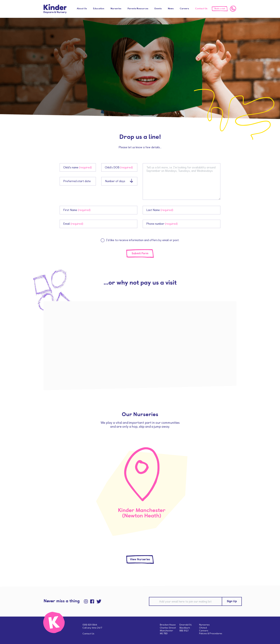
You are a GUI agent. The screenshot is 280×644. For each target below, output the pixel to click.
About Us (82, 9)
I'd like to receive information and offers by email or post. (143, 240)
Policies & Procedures (211, 633)
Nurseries (116, 9)
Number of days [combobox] (115, 181)
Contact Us (201, 9)
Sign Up (232, 601)
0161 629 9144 (90, 625)
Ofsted (203, 628)
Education (99, 9)
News (171, 9)
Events (158, 9)
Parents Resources (138, 9)
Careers (184, 9)
